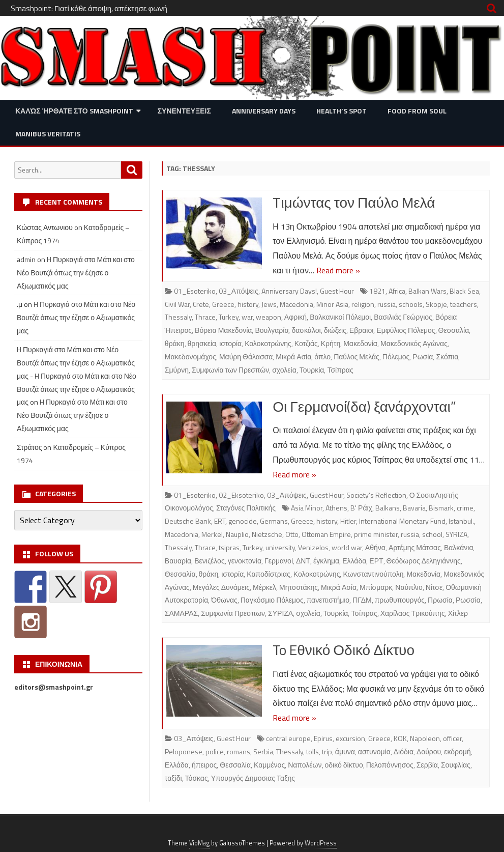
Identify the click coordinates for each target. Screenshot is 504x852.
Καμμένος (269, 765)
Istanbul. (461, 521)
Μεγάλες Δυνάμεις (221, 587)
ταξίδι (173, 778)
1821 (377, 291)
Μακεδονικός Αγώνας (414, 343)
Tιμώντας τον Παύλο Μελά (354, 202)
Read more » (338, 270)
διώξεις (335, 330)
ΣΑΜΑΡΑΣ (181, 613)
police (215, 751)
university (280, 547)
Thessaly (178, 317)
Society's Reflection (376, 495)
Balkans (388, 508)
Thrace (205, 317)
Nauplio (237, 534)
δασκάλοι (306, 330)
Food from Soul (417, 111)
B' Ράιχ (361, 508)
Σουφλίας (456, 765)
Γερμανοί (279, 561)
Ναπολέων (305, 765)
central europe (288, 738)
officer (452, 738)
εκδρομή (457, 751)
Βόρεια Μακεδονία (223, 330)
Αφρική (295, 317)
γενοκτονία (245, 561)
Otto (292, 534)
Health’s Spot (342, 111)
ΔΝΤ (303, 561)
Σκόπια (447, 357)
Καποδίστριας (269, 574)
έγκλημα (326, 561)
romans (239, 751)
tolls (313, 751)
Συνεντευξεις (184, 111)
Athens (336, 508)
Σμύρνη (177, 370)
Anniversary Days (264, 111)
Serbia (263, 751)
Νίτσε (434, 587)
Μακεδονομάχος (190, 357)
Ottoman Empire (326, 534)
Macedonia (297, 304)
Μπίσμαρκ (376, 587)
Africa (397, 291)
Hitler (348, 521)
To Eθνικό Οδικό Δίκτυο (344, 650)
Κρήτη (331, 343)
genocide (243, 521)
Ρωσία (423, 357)
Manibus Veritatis (48, 134)
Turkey (229, 317)
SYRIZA (456, 534)
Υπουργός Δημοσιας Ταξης (253, 778)
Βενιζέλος (209, 561)
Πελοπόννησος (390, 765)
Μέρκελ (264, 587)
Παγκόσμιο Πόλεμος (272, 600)
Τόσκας (197, 778)
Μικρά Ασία (293, 357)
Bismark (441, 508)
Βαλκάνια (459, 547)
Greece (223, 304)
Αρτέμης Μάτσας (415, 547)
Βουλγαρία (272, 330)
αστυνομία (374, 751)
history (248, 304)
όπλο (322, 357)
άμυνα (345, 751)
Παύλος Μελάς (357, 357)
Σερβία (427, 765)
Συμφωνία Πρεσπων (233, 613)
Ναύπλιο (409, 587)
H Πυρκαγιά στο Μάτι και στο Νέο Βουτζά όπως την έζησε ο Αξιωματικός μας (76, 273)
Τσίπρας (340, 370)
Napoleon (425, 738)
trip (327, 751)
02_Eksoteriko (241, 495)
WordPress (321, 843)
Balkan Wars (427, 291)
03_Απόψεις (239, 291)
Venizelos (313, 547)
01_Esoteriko (195, 291)
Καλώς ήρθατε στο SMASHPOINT (74, 111)
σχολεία (284, 370)
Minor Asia (332, 304)
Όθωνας (224, 600)
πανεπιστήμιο (328, 600)
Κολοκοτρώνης (268, 343)
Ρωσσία (468, 600)
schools (411, 304)
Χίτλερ (458, 613)
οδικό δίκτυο (344, 765)
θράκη (175, 343)
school (432, 534)
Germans (274, 521)
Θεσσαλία (454, 330)
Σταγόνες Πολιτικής (246, 508)
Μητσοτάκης (299, 587)
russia (387, 304)
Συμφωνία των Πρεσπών (230, 370)
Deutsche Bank (188, 521)
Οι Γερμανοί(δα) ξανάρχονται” (364, 406)
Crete (201, 304)
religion (363, 304)
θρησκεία (202, 343)
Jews (269, 304)
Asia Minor (307, 508)
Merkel (212, 534)
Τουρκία (312, 370)
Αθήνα (375, 547)
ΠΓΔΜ (362, 600)
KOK (400, 738)
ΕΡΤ (376, 561)
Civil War (177, 304)
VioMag (199, 843)
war (247, 317)
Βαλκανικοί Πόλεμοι (340, 317)
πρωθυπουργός (400, 600)
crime (465, 508)
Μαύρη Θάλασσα (246, 357)
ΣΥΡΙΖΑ (280, 613)
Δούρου (429, 751)
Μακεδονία (360, 343)
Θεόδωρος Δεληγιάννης (424, 561)
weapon (269, 317)
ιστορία (230, 343)
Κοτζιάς (306, 343)
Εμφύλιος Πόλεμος (406, 330)
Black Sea (464, 291)
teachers (464, 304)
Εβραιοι (361, 330)
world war (347, 547)
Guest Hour (337, 291)
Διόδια (404, 751)
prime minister (376, 534)
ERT (220, 521)
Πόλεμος (396, 357)
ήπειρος (204, 765)
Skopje (436, 304)
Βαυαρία (178, 561)
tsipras (229, 547)
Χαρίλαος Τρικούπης (413, 613)
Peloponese (184, 751)
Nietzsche (267, 534)
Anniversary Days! (289, 291)
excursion (350, 738)
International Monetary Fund (402, 521)
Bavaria (414, 508)
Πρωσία (440, 600)
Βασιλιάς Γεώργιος (403, 317)
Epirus (323, 738)
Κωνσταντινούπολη (373, 574)
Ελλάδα (354, 561)
